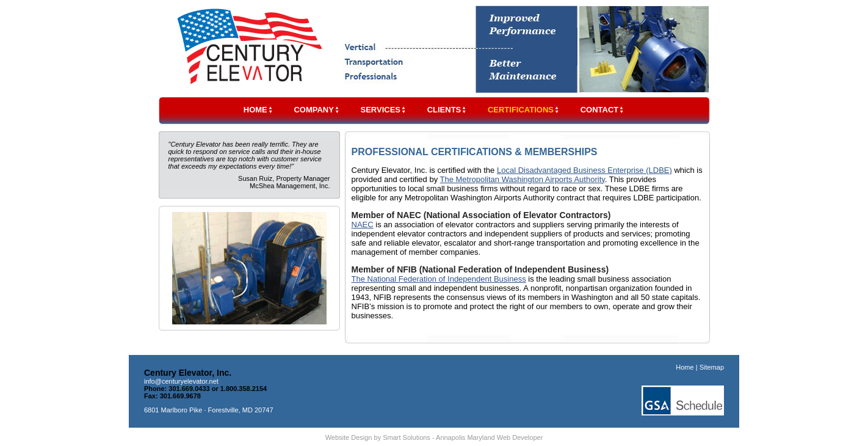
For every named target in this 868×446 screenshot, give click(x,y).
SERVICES (384, 110)
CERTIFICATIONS (524, 110)
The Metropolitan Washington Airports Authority (523, 179)
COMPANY (316, 110)
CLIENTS (447, 110)
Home (685, 367)
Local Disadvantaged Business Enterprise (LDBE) (584, 170)
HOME (259, 110)
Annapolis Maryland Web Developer (489, 437)
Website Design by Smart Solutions (378, 437)
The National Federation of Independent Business (439, 279)
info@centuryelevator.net (181, 381)
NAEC (363, 225)
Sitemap (712, 367)
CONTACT (603, 110)
